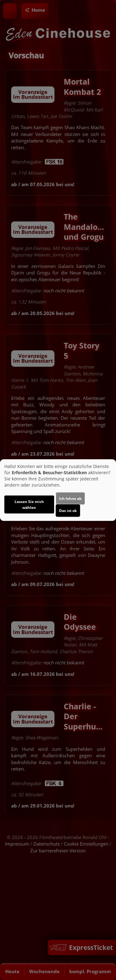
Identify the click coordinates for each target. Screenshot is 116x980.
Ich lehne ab (70, 498)
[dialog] (58, 490)
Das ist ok (68, 510)
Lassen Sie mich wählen (29, 504)
